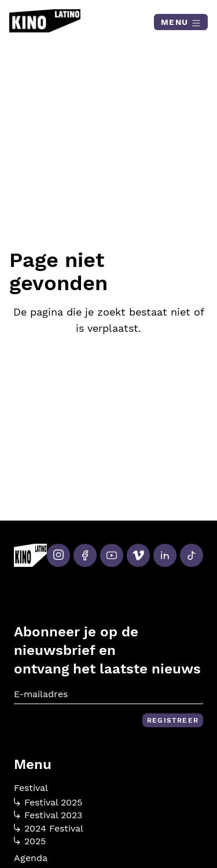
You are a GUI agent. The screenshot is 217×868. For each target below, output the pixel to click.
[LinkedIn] (165, 555)
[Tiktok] (192, 555)
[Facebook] (85, 555)
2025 (30, 841)
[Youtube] (112, 555)
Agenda (31, 858)
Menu (181, 23)
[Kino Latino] (45, 21)
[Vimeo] (138, 555)
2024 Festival (49, 829)
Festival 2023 (48, 815)
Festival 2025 (48, 803)
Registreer (173, 720)
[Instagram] (58, 555)
